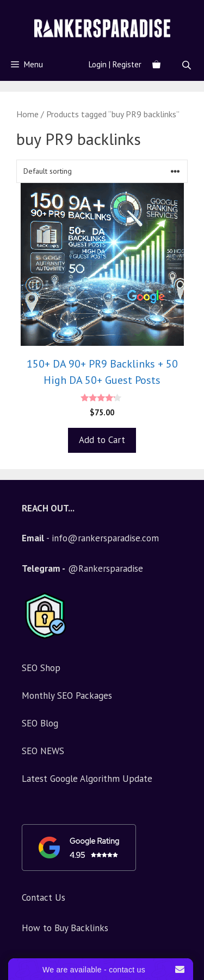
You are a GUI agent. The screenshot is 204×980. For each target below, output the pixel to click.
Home (27, 114)
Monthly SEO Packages (67, 696)
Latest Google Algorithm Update (87, 779)
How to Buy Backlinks (65, 928)
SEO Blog (40, 723)
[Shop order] (102, 171)
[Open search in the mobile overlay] (188, 65)
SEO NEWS (43, 751)
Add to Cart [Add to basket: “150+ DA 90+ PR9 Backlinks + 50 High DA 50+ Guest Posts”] (102, 440)
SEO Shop (41, 668)
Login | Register (115, 64)
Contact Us (44, 897)
